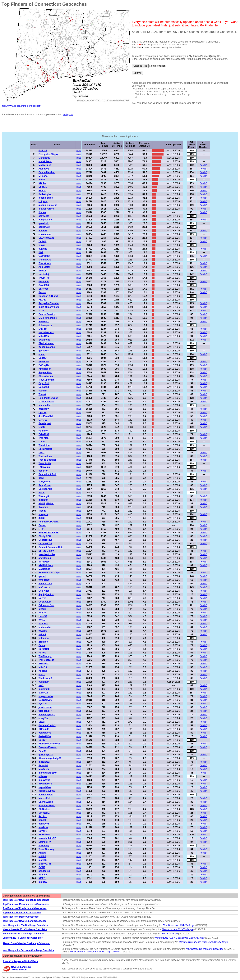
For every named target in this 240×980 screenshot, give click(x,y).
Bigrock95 (44, 835)
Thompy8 (44, 496)
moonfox (43, 500)
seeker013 (44, 227)
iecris (42, 493)
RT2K (42, 529)
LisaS (42, 427)
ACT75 (42, 613)
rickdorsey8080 (47, 791)
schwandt (44, 216)
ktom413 (43, 693)
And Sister (44, 267)
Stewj (42, 722)
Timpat (42, 394)
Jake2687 (44, 322)
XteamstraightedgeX (50, 758)
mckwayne (44, 780)
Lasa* (42, 442)
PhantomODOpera (48, 522)
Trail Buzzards (46, 660)
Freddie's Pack (47, 806)
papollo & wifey (47, 554)
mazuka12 (44, 762)
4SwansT (44, 664)
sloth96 (43, 860)
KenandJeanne (47, 347)
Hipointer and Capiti (49, 573)
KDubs (42, 183)
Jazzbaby (44, 409)
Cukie (42, 645)
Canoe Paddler (47, 172)
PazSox (43, 816)
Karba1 (42, 653)
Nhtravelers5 (46, 449)
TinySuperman (46, 380)
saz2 (41, 685)
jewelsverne (45, 707)
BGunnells (44, 340)
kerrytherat (45, 482)
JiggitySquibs (46, 594)
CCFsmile (44, 729)
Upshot (42, 413)
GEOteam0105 (46, 238)
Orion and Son (46, 605)
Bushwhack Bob (47, 474)
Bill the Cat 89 (46, 551)
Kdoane (43, 671)
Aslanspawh (45, 325)
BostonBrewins (47, 314)
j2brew (42, 212)
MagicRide (44, 569)
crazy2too (44, 718)
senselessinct (46, 332)
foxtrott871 (44, 256)
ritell (41, 252)
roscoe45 (44, 362)
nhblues (43, 776)
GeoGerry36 (45, 700)
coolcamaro (45, 234)
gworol (42, 576)
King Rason (45, 369)
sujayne (43, 249)
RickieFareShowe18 (49, 744)
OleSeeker (44, 809)
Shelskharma (46, 376)
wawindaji (44, 274)
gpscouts (44, 351)
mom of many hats (49, 307)
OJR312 (43, 420)
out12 (42, 675)
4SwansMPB (45, 784)
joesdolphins (46, 198)
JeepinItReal (45, 373)
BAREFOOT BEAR (49, 533)
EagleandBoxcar (48, 747)
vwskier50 (44, 580)
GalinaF (43, 151)
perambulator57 (47, 838)
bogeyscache (46, 696)
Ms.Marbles (45, 165)
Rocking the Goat (48, 398)
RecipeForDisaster (49, 303)
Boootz (42, 292)
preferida (43, 624)
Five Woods (45, 263)
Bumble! (43, 765)
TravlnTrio (44, 278)
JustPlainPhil (46, 416)
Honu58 (43, 616)
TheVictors (44, 445)
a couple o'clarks (48, 205)
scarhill (43, 391)
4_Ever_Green (46, 209)
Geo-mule (44, 282)
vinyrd (42, 245)
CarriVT (43, 740)
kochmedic (45, 627)
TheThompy (45, 656)
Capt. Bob (44, 383)
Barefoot (43, 289)
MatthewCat (45, 260)
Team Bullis (45, 463)
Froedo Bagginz (47, 460)
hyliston (43, 704)
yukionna (44, 638)
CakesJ (43, 358)
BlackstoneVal (46, 343)
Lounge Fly (45, 842)
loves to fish (45, 584)
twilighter (68, 114)
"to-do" (203, 165)
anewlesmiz (45, 558)
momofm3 (44, 689)
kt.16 (41, 311)
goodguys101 (46, 755)
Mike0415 (44, 336)
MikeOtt (43, 667)
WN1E (42, 620)
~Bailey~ (43, 431)
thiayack (43, 507)
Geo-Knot (44, 591)
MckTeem (44, 769)
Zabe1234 (44, 434)
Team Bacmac (46, 402)
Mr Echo (43, 176)
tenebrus (43, 827)
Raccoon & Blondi (48, 296)
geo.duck (44, 223)
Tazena (42, 511)
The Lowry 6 (45, 678)
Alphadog (44, 169)
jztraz (42, 453)
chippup (43, 201)
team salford (45, 405)
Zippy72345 (45, 864)
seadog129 (44, 871)
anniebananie (46, 795)
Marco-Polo (45, 798)
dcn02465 (44, 824)
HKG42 (42, 300)
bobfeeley (44, 846)
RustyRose (45, 485)
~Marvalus (44, 467)
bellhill (42, 635)
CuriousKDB (45, 544)
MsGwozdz (44, 587)
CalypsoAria (45, 489)
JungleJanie (45, 220)
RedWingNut (45, 194)
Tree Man (44, 438)
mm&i (42, 180)
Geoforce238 (46, 540)
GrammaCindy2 (47, 725)
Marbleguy (44, 158)
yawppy (43, 631)
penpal (42, 820)
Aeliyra (42, 853)
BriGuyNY (44, 365)
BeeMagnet (45, 423)
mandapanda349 (48, 773)
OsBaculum (45, 602)
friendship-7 (45, 711)
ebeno (42, 354)
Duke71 (43, 187)
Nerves (42, 598)
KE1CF (42, 271)
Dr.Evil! (42, 242)
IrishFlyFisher (46, 504)
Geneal (42, 525)
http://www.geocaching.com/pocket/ (21, 106)
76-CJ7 (42, 751)
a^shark (43, 231)
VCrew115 (44, 562)
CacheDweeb (46, 802)
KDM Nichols (46, 565)
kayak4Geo (45, 787)
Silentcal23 (45, 813)
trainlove (43, 875)
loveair (42, 609)
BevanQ (43, 831)
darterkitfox (45, 736)
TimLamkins (45, 456)
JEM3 (42, 518)
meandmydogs (47, 715)
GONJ (42, 867)
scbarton (43, 471)
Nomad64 (44, 387)
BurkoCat (44, 649)
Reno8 (42, 191)
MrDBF (42, 856)
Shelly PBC (45, 536)
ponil (41, 478)
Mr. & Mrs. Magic (48, 318)
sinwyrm (43, 514)
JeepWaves (45, 733)
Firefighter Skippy (48, 154)
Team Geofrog (46, 849)
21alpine (43, 642)
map (79, 151)
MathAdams (45, 161)
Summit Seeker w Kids (51, 547)
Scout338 (44, 285)
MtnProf (43, 329)
